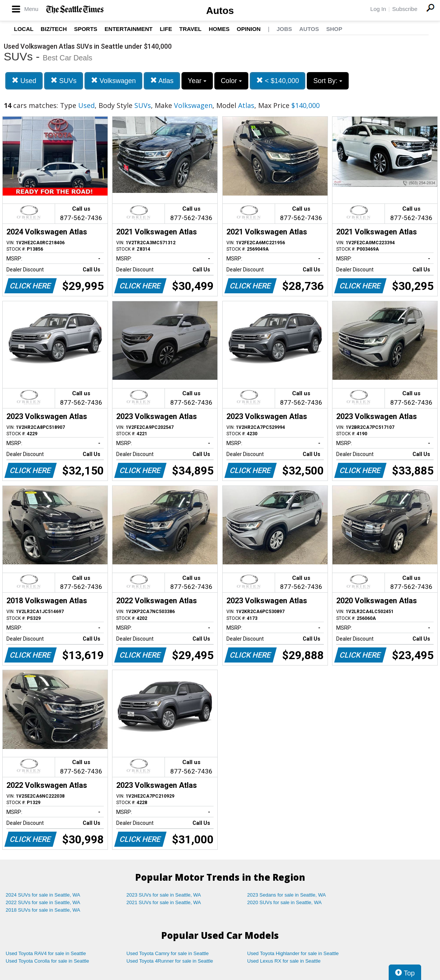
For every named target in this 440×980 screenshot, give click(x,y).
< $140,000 (278, 81)
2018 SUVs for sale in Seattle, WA (43, 910)
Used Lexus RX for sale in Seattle (284, 961)
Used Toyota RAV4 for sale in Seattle (46, 953)
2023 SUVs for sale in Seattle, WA (164, 895)
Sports (86, 29)
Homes (219, 29)
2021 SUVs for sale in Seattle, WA (164, 902)
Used (24, 81)
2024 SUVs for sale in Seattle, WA (43, 895)
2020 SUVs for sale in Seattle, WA (285, 902)
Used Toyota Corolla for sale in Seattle (47, 961)
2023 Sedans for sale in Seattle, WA (286, 895)
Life (166, 29)
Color (231, 81)
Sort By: (328, 81)
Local (24, 29)
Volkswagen (113, 81)
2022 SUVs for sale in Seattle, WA (43, 902)
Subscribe (405, 9)
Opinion (248, 29)
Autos (220, 11)
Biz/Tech (54, 29)
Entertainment (128, 29)
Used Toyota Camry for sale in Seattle (168, 953)
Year (197, 81)
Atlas (162, 81)
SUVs (64, 81)
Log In (378, 9)
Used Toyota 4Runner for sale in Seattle (170, 961)
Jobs (284, 29)
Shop (334, 29)
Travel (190, 29)
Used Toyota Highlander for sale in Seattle (293, 953)
